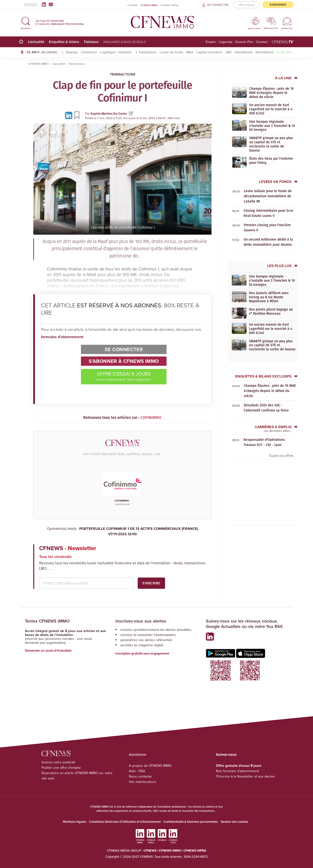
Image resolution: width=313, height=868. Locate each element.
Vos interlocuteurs (143, 782)
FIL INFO (45, 52)
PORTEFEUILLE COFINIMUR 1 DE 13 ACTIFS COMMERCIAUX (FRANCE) (122, 531)
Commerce (89, 52)
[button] (26, 22)
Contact (262, 42)
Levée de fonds (171, 52)
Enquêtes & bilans (64, 42)
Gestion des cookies (234, 822)
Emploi (211, 42)
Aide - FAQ (137, 771)
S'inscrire (151, 583)
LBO (229, 52)
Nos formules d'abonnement (237, 771)
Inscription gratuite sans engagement (142, 653)
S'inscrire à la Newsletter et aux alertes (245, 776)
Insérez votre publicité (58, 762)
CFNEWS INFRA (169, 5)
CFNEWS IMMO (149, 5)
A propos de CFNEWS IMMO (150, 766)
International (244, 52)
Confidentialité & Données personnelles (191, 822)
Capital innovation (209, 52)
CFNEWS (133, 5)
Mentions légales (75, 822)
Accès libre (284, 52)
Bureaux (72, 52)
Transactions (148, 52)
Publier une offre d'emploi (61, 768)
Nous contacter (140, 776)
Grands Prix (244, 42)
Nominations (264, 52)
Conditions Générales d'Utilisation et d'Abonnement (125, 822)
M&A (190, 52)
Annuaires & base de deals (125, 42)
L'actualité (36, 42)
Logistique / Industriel (116, 52)
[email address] (86, 583)
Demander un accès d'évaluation (48, 651)
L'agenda (225, 42)
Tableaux (91, 42)
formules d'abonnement (62, 337)
